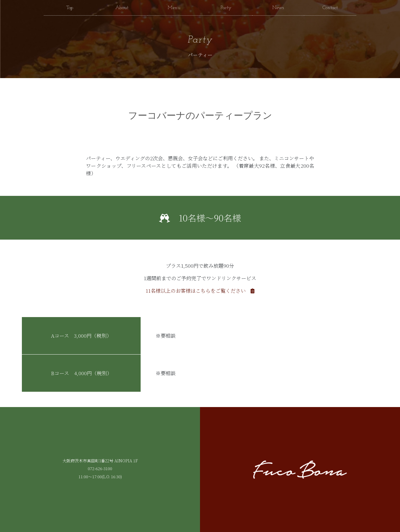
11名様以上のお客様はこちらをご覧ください (200, 291)
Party (226, 8)
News (278, 8)
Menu (174, 8)
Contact (330, 8)
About (122, 8)
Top (70, 8)
